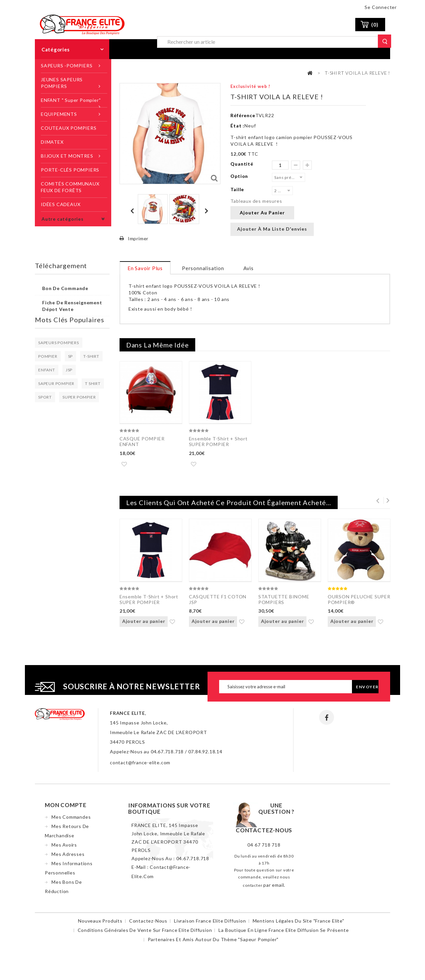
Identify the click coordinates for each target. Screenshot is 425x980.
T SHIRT (93, 383)
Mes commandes (71, 820)
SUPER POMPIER (79, 397)
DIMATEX (52, 142)
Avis (249, 268)
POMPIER (48, 356)
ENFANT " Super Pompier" (71, 100)
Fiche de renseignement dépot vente (72, 306)
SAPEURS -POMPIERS (67, 66)
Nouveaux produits (100, 923)
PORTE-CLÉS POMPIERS (70, 170)
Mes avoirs (64, 847)
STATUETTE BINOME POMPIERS (284, 601)
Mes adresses (68, 857)
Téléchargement (61, 265)
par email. (274, 888)
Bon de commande (65, 288)
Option (240, 176)
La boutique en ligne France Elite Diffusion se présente (284, 933)
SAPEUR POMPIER (56, 383)
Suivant (207, 211)
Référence (243, 115)
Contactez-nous (148, 923)
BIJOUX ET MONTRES (67, 156)
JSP (69, 370)
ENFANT (47, 370)
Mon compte (66, 808)
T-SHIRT (91, 356)
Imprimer (138, 238)
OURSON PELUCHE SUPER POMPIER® (359, 601)
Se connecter (381, 7)
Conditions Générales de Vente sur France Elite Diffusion (145, 933)
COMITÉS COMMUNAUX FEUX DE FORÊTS (70, 187)
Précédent (133, 211)
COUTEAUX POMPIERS (69, 128)
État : (237, 126)
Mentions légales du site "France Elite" (298, 923)
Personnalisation (203, 268)
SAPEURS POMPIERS (59, 343)
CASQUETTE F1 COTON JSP (218, 601)
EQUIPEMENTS (59, 114)
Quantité (242, 164)
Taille (238, 189)
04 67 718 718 (264, 847)
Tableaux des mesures (256, 201)
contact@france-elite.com (140, 765)
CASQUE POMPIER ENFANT (142, 441)
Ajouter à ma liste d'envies (272, 229)
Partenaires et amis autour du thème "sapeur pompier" (213, 942)
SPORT (45, 397)
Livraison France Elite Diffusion (210, 923)
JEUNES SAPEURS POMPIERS (62, 83)
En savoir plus (145, 268)
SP (71, 356)
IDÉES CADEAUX (61, 204)
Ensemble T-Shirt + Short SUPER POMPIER (218, 441)
